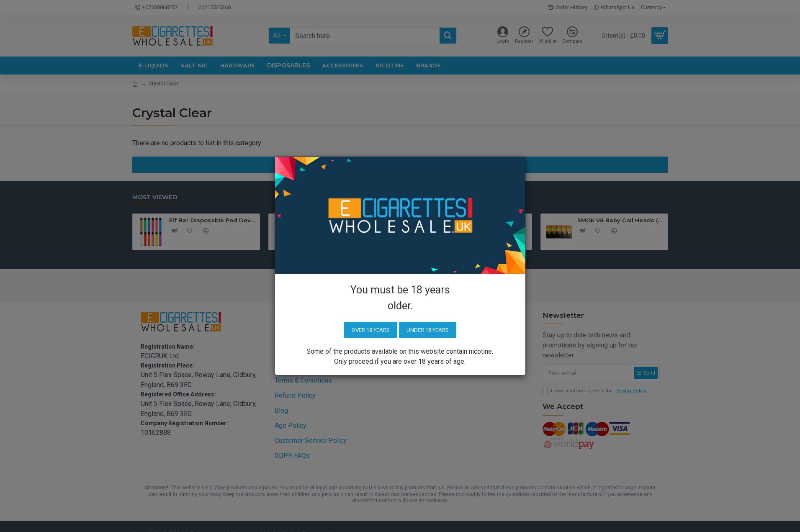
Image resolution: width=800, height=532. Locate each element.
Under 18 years (428, 330)
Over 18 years (371, 330)
